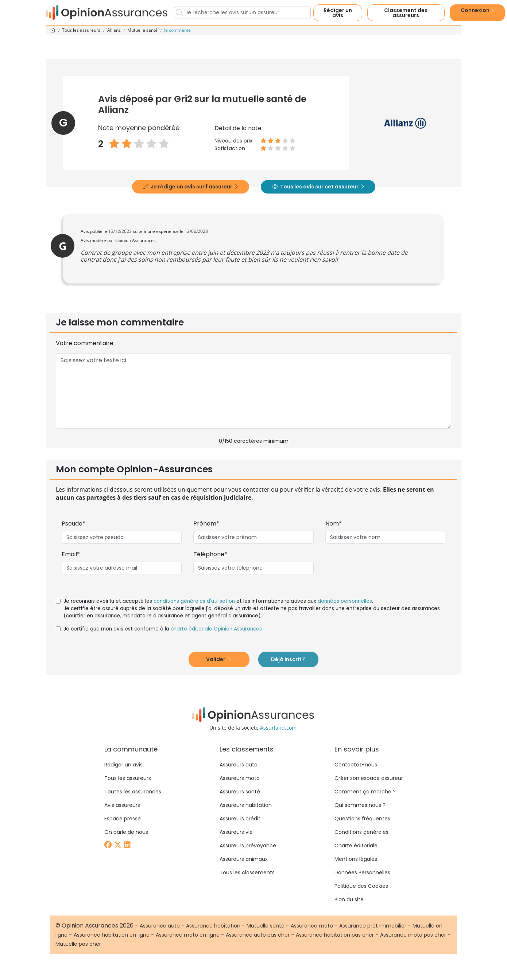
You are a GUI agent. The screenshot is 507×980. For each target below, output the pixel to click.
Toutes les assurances (133, 792)
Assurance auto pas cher (258, 935)
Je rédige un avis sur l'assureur (191, 187)
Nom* (334, 524)
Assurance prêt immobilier (373, 926)
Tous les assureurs (82, 30)
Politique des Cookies (361, 886)
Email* (71, 554)
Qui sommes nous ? (360, 805)
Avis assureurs (122, 805)
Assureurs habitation (246, 805)
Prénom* (206, 524)
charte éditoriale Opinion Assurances (216, 629)
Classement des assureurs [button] (406, 13)
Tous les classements (247, 872)
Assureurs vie (236, 832)
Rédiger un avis (338, 13)
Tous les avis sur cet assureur (318, 187)
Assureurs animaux (244, 859)
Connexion (477, 10)
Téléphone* (210, 554)
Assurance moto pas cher (413, 935)
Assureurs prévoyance (248, 846)
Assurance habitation (213, 926)
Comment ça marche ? (365, 792)
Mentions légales (356, 859)
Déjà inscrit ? (288, 659)
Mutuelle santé (143, 30)
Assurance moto (312, 926)
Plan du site (349, 899)
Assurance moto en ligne (188, 935)
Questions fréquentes (362, 819)
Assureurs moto (240, 778)
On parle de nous (126, 832)
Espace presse (123, 819)
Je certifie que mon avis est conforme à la (163, 629)
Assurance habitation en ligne (112, 935)
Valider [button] (218, 659)
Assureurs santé (240, 792)
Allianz (115, 30)
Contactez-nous (356, 765)
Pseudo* (73, 524)
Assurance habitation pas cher (335, 935)
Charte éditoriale (356, 846)
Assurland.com (278, 728)
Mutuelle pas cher (78, 944)
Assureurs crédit (240, 819)
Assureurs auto (239, 765)
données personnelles (345, 601)
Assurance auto (160, 926)
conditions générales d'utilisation (194, 601)
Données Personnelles (362, 872)
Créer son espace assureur (369, 778)
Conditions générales (361, 832)
